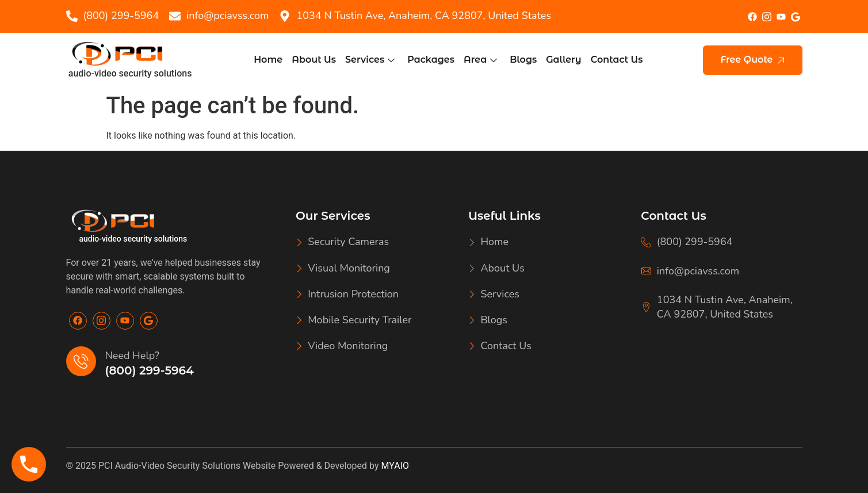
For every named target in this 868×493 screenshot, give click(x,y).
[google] (795, 16)
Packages (431, 60)
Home (268, 60)
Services (370, 60)
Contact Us (617, 60)
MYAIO (395, 466)
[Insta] (766, 16)
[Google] (149, 321)
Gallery (563, 60)
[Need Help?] (81, 361)
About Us (314, 60)
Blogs (523, 60)
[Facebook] (752, 16)
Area (480, 60)
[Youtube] (125, 321)
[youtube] (781, 17)
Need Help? (132, 356)
